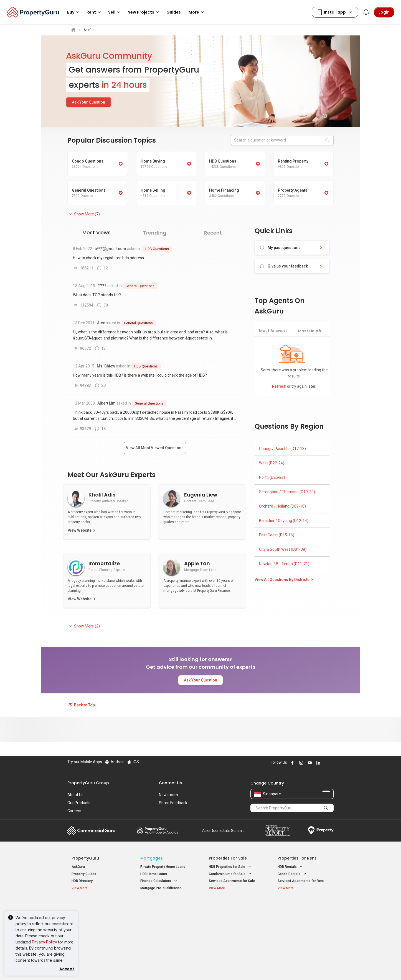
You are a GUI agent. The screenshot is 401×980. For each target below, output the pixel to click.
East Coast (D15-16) (277, 535)
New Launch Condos (87, 915)
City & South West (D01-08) (283, 549)
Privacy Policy (45, 942)
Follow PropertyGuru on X (325, 763)
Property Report (277, 830)
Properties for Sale (228, 858)
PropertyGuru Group (88, 783)
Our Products (79, 803)
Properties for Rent (297, 858)
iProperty (321, 830)
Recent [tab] (213, 233)
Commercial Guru (91, 830)
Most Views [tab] (97, 232)
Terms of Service (127, 967)
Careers (74, 811)
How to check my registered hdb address (108, 258)
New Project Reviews (88, 929)
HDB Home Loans (154, 874)
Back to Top (81, 705)
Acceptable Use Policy (87, 967)
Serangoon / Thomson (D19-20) (287, 492)
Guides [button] (174, 12)
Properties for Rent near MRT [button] (166, 928)
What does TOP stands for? (97, 295)
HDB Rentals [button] (291, 867)
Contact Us (170, 783)
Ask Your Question (88, 102)
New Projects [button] (144, 12)
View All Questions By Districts (285, 580)
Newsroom (168, 795)
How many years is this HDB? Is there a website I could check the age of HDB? (140, 375)
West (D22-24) (272, 463)
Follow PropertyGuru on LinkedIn (318, 763)
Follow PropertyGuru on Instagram (300, 763)
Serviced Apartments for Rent (301, 881)
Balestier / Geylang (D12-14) (284, 521)
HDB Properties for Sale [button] (230, 867)
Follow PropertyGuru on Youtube (309, 763)
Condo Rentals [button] (292, 874)
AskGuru (78, 867)
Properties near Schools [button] (231, 928)
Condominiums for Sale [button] (231, 874)
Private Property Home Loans (163, 867)
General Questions (140, 286)
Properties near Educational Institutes (231, 909)
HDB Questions (157, 249)
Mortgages (152, 858)
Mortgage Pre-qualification (161, 888)
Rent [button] (95, 12)
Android (114, 762)
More (197, 12)
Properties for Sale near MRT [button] (166, 921)
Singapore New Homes (94, 906)
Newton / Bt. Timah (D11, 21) (284, 564)
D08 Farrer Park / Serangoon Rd (302, 935)
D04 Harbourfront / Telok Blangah (303, 915)
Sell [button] (115, 12)
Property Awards (158, 830)
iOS (133, 762)
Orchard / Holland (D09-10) (282, 506)
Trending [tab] (155, 233)
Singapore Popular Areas (303, 906)
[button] (84, 214)
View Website (80, 530)
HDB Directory (82, 881)
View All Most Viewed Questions (155, 448)
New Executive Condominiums (95, 922)
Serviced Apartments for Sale (232, 881)
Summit (223, 830)
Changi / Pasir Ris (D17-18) (282, 449)
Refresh (280, 386)
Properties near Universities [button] (234, 921)
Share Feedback (173, 803)
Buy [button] (74, 12)
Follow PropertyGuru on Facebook (292, 763)
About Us (75, 795)
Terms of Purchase (196, 967)
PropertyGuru (85, 858)
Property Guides (84, 874)
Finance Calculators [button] (159, 881)
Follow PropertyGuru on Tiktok (331, 763)
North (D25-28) (272, 477)
